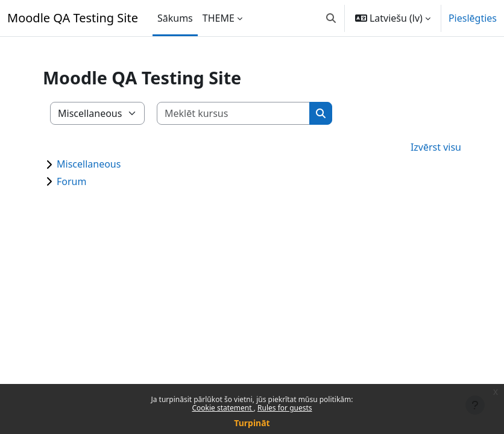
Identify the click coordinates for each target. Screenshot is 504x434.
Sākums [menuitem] (175, 18)
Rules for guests (285, 408)
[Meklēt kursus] (234, 113)
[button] (331, 18)
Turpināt (252, 423)
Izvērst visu (436, 147)
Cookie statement (222, 408)
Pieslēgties (473, 18)
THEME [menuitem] (219, 18)
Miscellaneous (89, 164)
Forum (71, 181)
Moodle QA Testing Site (73, 18)
